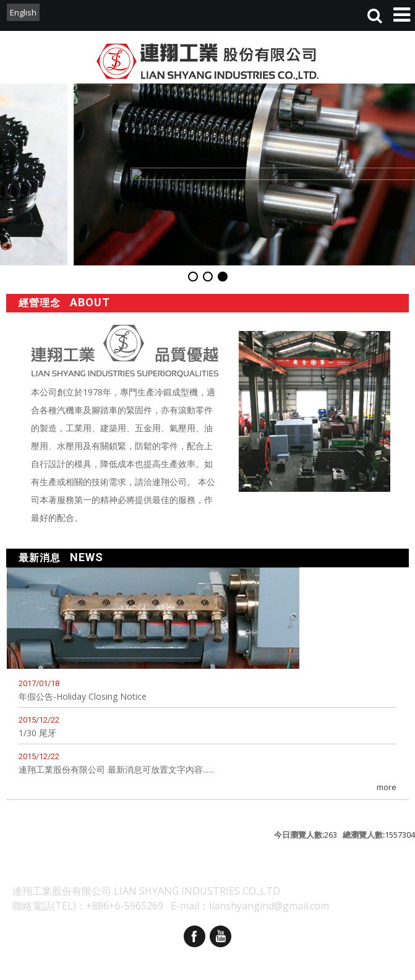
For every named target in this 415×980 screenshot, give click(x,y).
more (387, 787)
